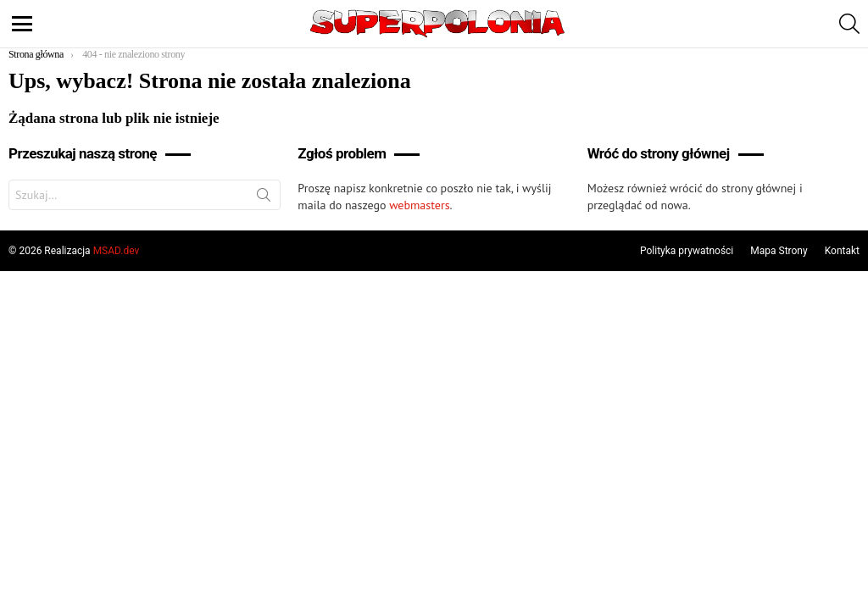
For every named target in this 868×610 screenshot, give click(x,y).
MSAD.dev (117, 251)
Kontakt (842, 251)
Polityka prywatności (687, 251)
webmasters (419, 205)
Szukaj (264, 198)
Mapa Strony (779, 251)
